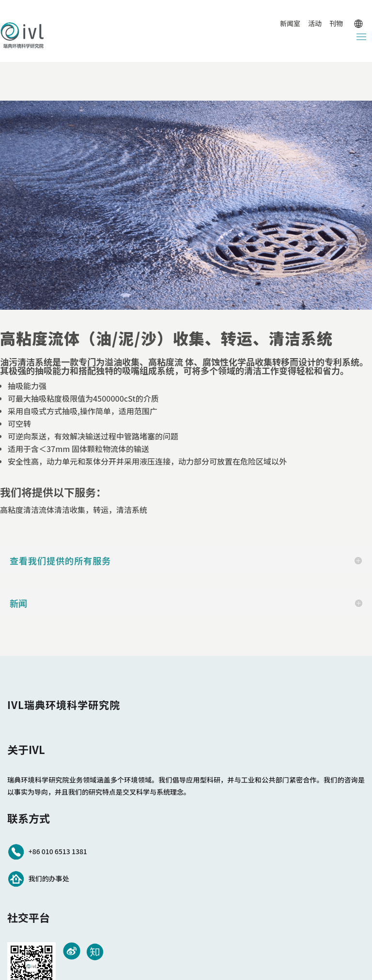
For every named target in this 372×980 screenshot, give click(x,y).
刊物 (336, 23)
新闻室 (290, 23)
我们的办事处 (49, 878)
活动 (315, 23)
